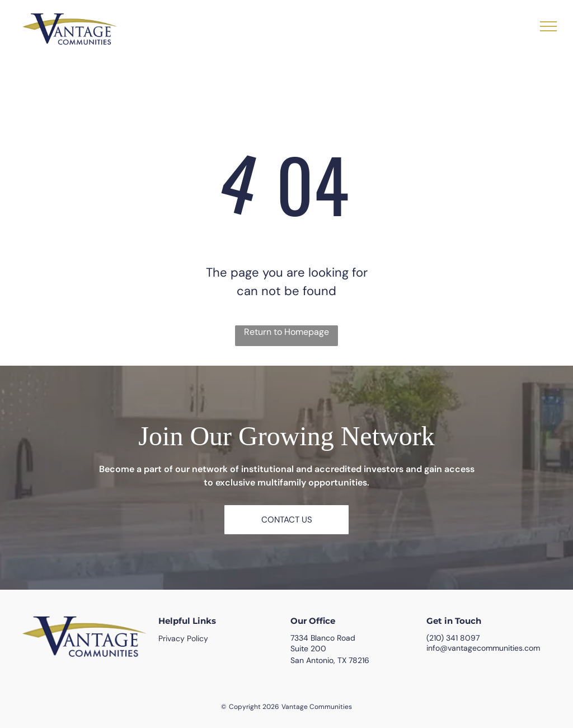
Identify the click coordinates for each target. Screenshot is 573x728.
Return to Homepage (286, 332)
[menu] (548, 26)
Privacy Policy (183, 638)
